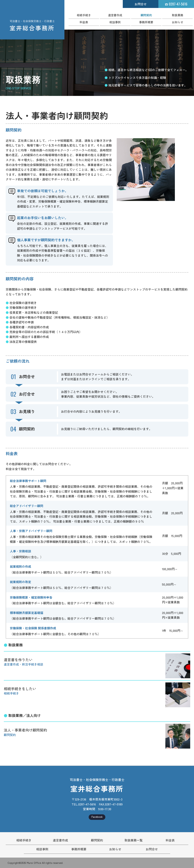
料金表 (84, 22)
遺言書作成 (115, 15)
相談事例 (115, 22)
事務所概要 (146, 22)
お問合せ (141, 4)
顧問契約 (146, 15)
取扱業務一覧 (134, 840)
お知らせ (178, 22)
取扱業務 (178, 15)
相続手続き (84, 15)
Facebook (97, 817)
